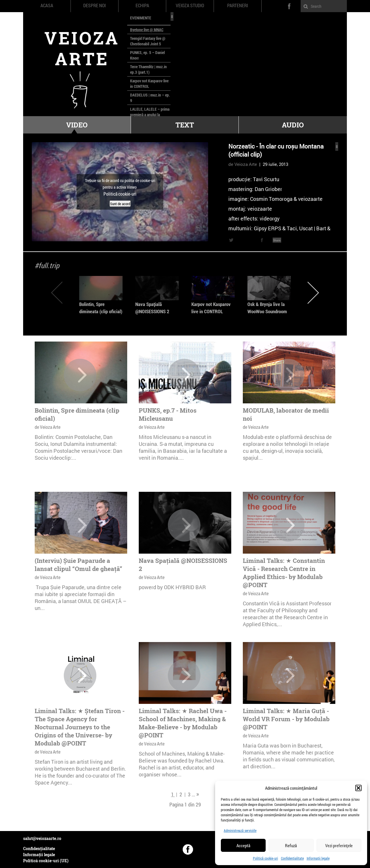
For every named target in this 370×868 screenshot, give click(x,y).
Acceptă (243, 845)
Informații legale (318, 858)
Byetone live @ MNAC (147, 30)
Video (77, 125)
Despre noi (95, 5)
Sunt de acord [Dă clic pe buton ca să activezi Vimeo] (120, 203)
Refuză (291, 845)
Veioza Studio (190, 5)
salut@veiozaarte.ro (42, 838)
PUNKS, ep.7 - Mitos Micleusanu (168, 414)
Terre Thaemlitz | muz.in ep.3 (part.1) (148, 69)
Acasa (47, 5)
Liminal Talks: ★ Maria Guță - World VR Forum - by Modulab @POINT (286, 719)
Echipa (142, 5)
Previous (57, 293)
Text (185, 125)
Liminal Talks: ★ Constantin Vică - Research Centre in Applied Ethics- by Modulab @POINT (284, 573)
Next (313, 293)
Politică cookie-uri (266, 858)
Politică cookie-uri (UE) (46, 861)
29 (198, 804)
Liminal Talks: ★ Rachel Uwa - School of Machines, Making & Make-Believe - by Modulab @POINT (183, 723)
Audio (293, 125)
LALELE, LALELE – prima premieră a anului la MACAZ (150, 115)
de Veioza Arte (243, 164)
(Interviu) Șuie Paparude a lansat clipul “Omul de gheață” (78, 565)
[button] (358, 788)
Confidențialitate (292, 858)
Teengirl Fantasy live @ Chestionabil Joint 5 (148, 41)
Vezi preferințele (339, 845)
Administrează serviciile (240, 830)
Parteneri (238, 5)
